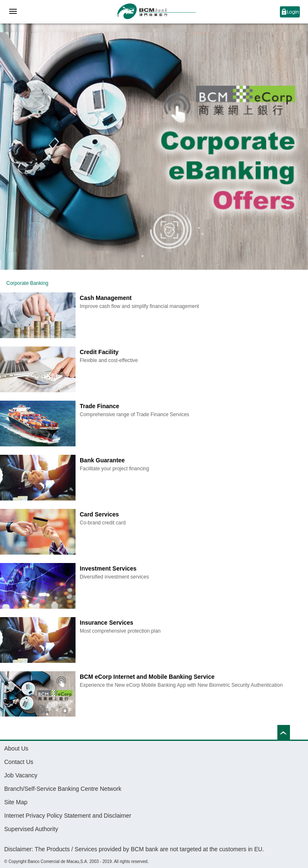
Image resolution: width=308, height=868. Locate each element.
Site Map (16, 802)
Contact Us (19, 762)
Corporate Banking (27, 283)
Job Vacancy (21, 775)
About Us (16, 748)
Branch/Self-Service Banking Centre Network (63, 789)
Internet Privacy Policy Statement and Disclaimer (68, 816)
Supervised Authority (31, 829)
